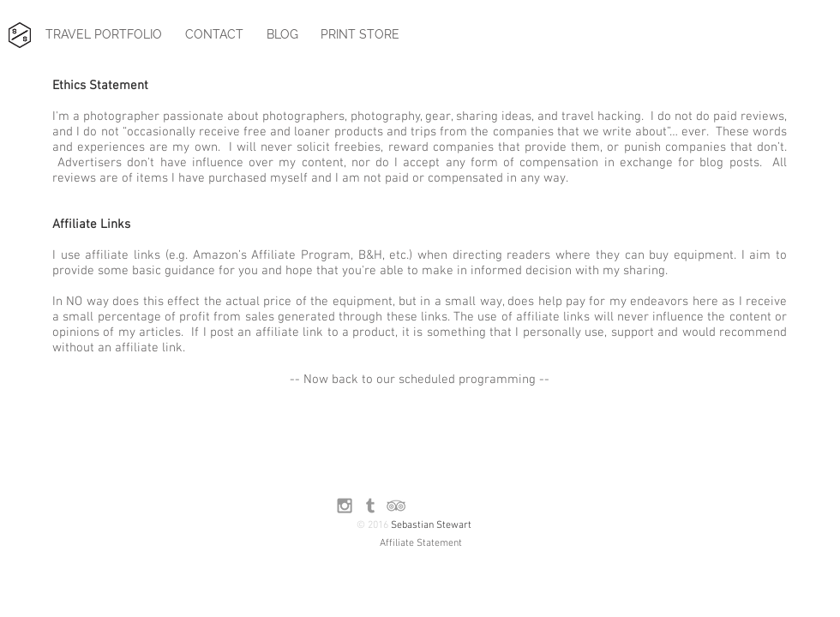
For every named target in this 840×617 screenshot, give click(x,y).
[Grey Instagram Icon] (345, 506)
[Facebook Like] (457, 506)
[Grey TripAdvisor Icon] (396, 506)
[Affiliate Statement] (421, 544)
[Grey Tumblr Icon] (370, 506)
